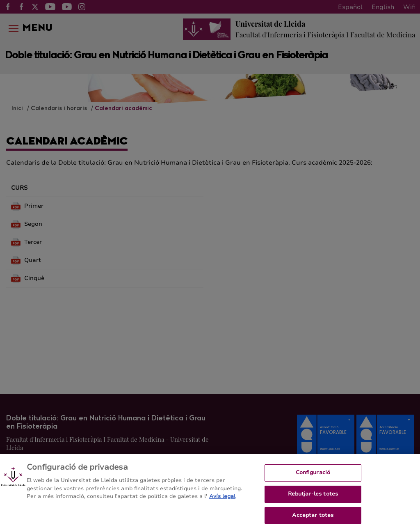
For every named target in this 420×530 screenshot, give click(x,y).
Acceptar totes (313, 520)
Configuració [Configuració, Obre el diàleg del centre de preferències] (313, 477)
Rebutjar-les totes (313, 499)
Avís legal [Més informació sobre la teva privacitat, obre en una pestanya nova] (222, 501)
